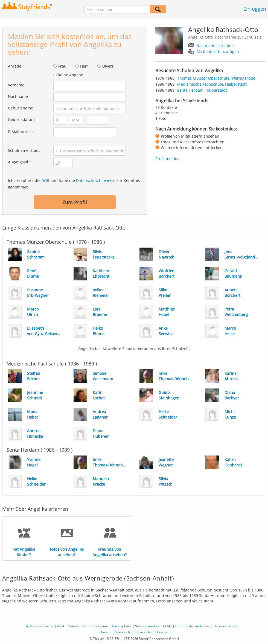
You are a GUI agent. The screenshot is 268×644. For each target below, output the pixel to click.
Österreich (122, 632)
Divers (108, 66)
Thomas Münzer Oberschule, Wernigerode (216, 78)
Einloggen (255, 9)
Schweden (161, 632)
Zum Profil (75, 202)
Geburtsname (21, 108)
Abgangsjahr (20, 162)
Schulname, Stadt (24, 150)
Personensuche (42, 626)
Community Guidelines (193, 626)
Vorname (16, 85)
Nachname (18, 96)
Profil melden (167, 159)
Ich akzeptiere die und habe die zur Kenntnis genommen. (74, 184)
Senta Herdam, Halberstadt (202, 90)
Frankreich (142, 632)
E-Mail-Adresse (22, 132)
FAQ (168, 626)
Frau (62, 66)
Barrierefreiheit (225, 626)
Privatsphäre (122, 626)
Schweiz (104, 632)
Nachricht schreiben (215, 46)
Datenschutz (77, 626)
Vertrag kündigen (148, 626)
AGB (45, 180)
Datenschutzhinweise (96, 180)
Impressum (99, 626)
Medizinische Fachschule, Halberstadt (212, 84)
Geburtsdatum (21, 119)
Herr (84, 66)
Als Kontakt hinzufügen (218, 52)
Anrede (15, 66)
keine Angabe (71, 75)
